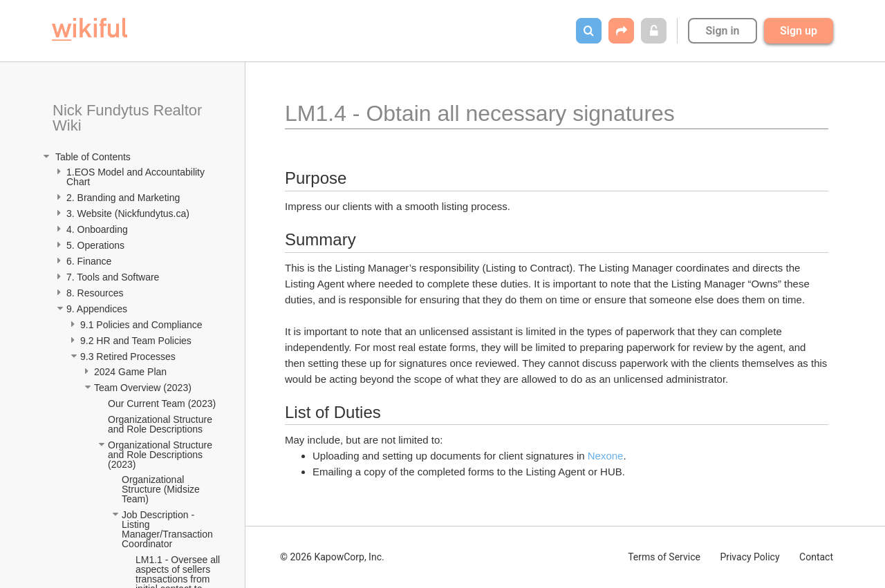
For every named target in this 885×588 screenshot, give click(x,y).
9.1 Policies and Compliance (143, 325)
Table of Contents (92, 157)
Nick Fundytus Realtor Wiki (130, 118)
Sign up (799, 31)
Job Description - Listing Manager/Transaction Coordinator (169, 529)
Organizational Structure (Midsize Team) (162, 489)
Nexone (606, 456)
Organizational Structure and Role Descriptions (161, 424)
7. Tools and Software (113, 277)
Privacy (749, 557)
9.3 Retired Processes (129, 357)
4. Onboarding (99, 229)
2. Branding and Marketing (123, 198)
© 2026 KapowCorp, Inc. (332, 557)
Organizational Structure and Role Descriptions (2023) (161, 455)
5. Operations (95, 245)
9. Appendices (98, 309)
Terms (664, 557)
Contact (816, 557)
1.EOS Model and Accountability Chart (137, 177)
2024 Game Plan (132, 372)
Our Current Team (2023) (162, 404)
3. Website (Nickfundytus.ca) (128, 214)
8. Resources (95, 293)
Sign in (722, 31)
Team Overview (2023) (143, 388)
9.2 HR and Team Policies (137, 341)
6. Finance (89, 261)
